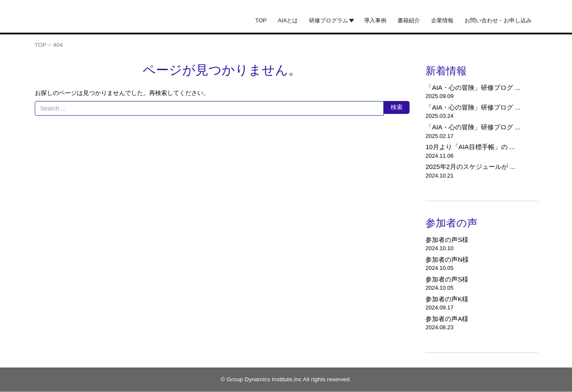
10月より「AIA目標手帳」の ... (470, 147)
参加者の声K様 (447, 299)
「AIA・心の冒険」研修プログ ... (473, 87)
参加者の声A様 (447, 319)
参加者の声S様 (447, 240)
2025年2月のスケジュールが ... (470, 167)
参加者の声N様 (447, 259)
